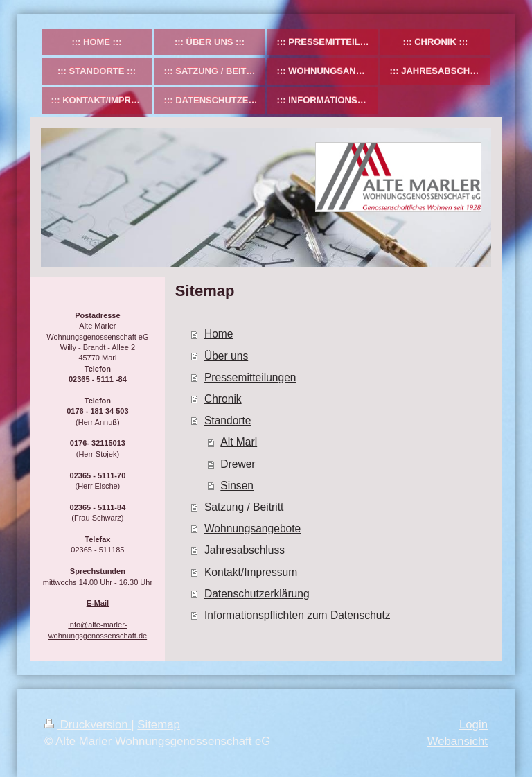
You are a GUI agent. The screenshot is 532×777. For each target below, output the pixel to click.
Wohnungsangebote (252, 529)
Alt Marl (239, 442)
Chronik (223, 399)
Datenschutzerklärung (257, 594)
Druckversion (88, 725)
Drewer (238, 464)
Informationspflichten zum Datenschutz (298, 615)
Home (219, 334)
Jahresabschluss (245, 550)
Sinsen (237, 486)
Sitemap (159, 725)
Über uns (226, 356)
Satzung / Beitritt (244, 507)
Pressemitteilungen (250, 377)
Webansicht (458, 741)
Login (473, 725)
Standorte (228, 420)
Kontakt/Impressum (251, 572)
